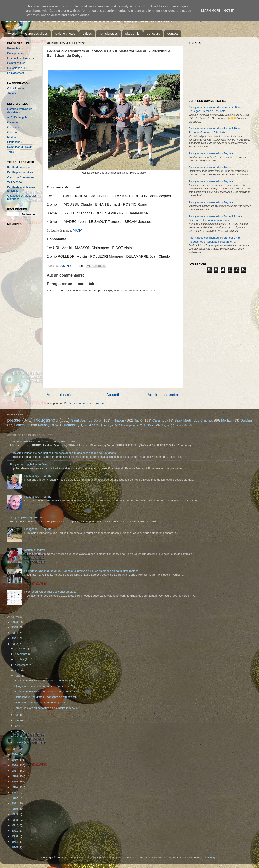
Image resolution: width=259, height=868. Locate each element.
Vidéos (87, 33)
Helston (191, 425)
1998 (15, 836)
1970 (15, 847)
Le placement (16, 73)
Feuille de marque (18, 167)
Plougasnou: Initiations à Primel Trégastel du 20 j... (46, 686)
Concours (153, 33)
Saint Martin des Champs (194, 420)
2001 (15, 831)
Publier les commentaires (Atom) (84, 403)
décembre (22, 649)
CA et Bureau (16, 88)
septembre (22, 665)
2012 (15, 798)
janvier (19, 742)
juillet (19, 676)
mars (18, 731)
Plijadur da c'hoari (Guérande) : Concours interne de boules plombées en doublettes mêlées (81, 571)
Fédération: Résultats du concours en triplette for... (46, 680)
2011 (15, 803)
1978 (15, 842)
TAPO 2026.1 (16, 182)
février (19, 736)
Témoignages (108, 33)
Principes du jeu (17, 53)
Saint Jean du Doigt (19, 147)
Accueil (13, 33)
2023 (15, 638)
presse (14, 420)
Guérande (13, 127)
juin (18, 715)
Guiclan (12, 132)
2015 (15, 781)
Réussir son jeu (17, 68)
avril (18, 726)
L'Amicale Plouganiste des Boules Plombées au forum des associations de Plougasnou (63, 453)
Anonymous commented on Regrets (211, 153)
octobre (20, 659)
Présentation (15, 48)
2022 (15, 644)
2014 (15, 787)
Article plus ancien (163, 395)
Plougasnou (15, 142)
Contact (172, 33)
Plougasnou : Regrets (38, 476)
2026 (15, 622)
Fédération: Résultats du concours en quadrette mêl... (48, 691)
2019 (15, 760)
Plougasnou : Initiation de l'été (28, 464)
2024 (15, 633)
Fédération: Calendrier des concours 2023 (50, 592)
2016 (15, 776)
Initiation (118, 420)
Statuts (12, 93)
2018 (15, 765)
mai (18, 720)
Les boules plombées (21, 58)
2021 (15, 749)
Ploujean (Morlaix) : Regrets (27, 518)
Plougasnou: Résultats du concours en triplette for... (46, 697)
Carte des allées (36, 33)
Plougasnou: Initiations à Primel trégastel (40, 702)
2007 (15, 825)
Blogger (212, 858)
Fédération (22, 425)
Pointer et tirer (16, 63)
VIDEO (90, 425)
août (18, 670)
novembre (22, 654)
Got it (229, 11)
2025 (15, 627)
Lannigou (109, 425)
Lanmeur (179, 425)
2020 (15, 754)
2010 (15, 809)
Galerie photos (65, 33)
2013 (15, 792)
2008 (15, 820)
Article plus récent (62, 395)
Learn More (211, 11)
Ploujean (165, 425)
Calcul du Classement (21, 177)
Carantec (13, 122)
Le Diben (150, 425)
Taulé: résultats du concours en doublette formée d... (47, 708)
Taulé (11, 152)
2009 (15, 814)
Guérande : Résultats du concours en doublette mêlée (43, 441)
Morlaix (12, 137)
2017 (15, 771)
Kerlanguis (46, 425)
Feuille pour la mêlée (20, 172)
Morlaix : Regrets (35, 550)
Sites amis (132, 33)
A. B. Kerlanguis (17, 117)
